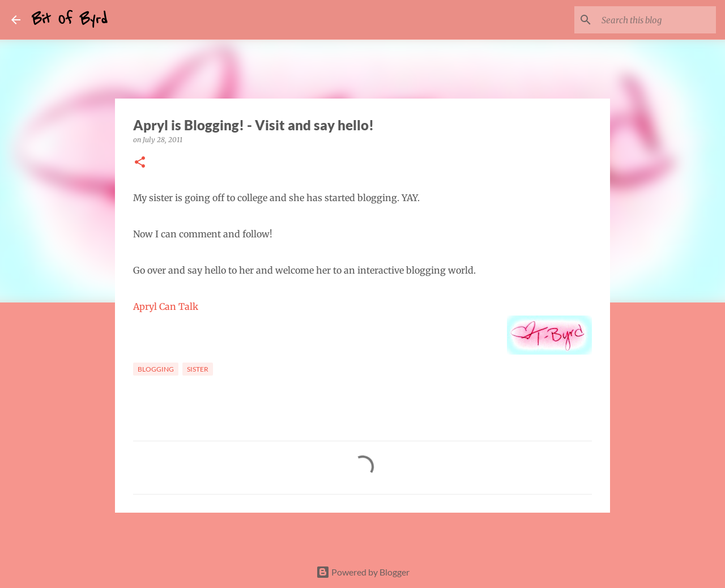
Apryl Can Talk (166, 306)
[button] (140, 163)
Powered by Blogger (363, 572)
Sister (198, 369)
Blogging (156, 369)
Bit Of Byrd (70, 20)
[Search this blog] (656, 20)
